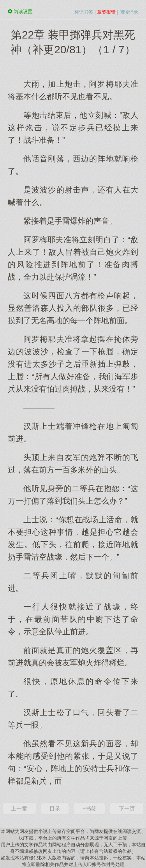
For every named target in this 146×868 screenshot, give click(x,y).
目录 (55, 808)
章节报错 (106, 12)
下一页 (127, 808)
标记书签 (84, 12)
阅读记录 (129, 12)
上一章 (19, 808)
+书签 (90, 808)
